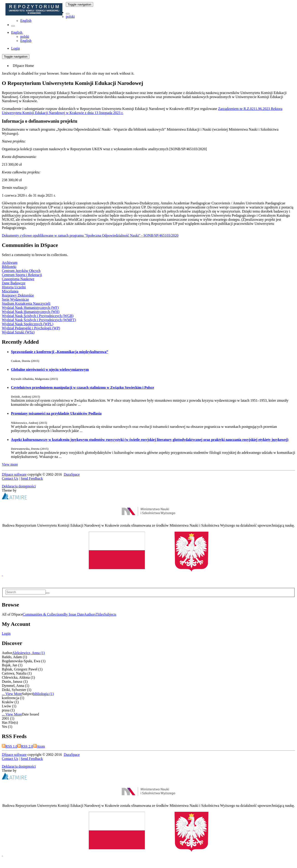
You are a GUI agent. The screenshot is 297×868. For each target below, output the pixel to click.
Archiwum (10, 263)
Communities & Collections (43, 614)
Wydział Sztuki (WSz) (18, 332)
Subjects (110, 614)
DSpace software (14, 474)
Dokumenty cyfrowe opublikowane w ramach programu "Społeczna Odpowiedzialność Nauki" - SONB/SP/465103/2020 (90, 235)
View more (10, 464)
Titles (100, 614)
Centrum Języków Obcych (21, 271)
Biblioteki (9, 267)
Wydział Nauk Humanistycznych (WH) (31, 312)
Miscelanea (10, 291)
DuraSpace (72, 474)
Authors (90, 614)
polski (70, 16)
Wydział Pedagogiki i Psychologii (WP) (31, 328)
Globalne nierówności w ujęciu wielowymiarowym (50, 369)
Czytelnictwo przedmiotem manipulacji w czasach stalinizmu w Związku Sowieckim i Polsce (82, 387)
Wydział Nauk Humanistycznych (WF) (30, 308)
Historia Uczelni (14, 287)
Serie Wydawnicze (15, 299)
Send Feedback (32, 478)
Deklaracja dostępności (19, 486)
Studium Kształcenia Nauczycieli (26, 303)
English (26, 21)
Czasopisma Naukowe (18, 279)
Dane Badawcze (14, 283)
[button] (68, 14)
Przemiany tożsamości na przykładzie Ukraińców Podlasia (56, 413)
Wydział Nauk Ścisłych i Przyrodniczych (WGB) (38, 316)
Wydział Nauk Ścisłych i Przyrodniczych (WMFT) (39, 320)
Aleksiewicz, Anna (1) (28, 653)
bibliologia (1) (43, 694)
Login (6, 633)
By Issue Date (74, 614)
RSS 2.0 (25, 746)
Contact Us (10, 478)
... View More (12, 694)
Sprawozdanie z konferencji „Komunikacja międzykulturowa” (60, 352)
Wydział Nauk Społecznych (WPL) (28, 324)
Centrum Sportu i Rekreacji (22, 275)
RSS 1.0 (10, 746)
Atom (39, 746)
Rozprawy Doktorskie (18, 295)
